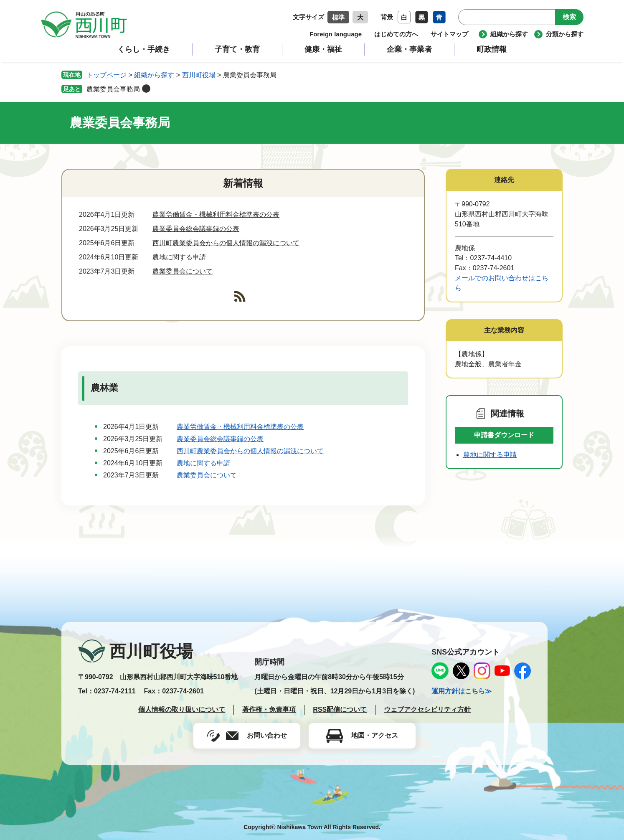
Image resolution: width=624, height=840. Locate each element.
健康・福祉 (323, 49)
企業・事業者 (409, 49)
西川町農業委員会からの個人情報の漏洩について (226, 243)
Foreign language (336, 34)
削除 (146, 89)
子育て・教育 (237, 49)
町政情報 (492, 49)
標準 (338, 17)
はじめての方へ (396, 34)
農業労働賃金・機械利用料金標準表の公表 (216, 214)
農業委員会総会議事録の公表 (196, 229)
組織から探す (509, 34)
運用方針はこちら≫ (462, 691)
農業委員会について (183, 271)
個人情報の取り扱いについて (182, 709)
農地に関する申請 (179, 257)
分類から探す (565, 34)
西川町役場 (199, 75)
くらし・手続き (144, 49)
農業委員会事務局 (113, 89)
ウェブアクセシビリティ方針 (427, 709)
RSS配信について (340, 709)
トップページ (107, 75)
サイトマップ (449, 34)
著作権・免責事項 (269, 709)
